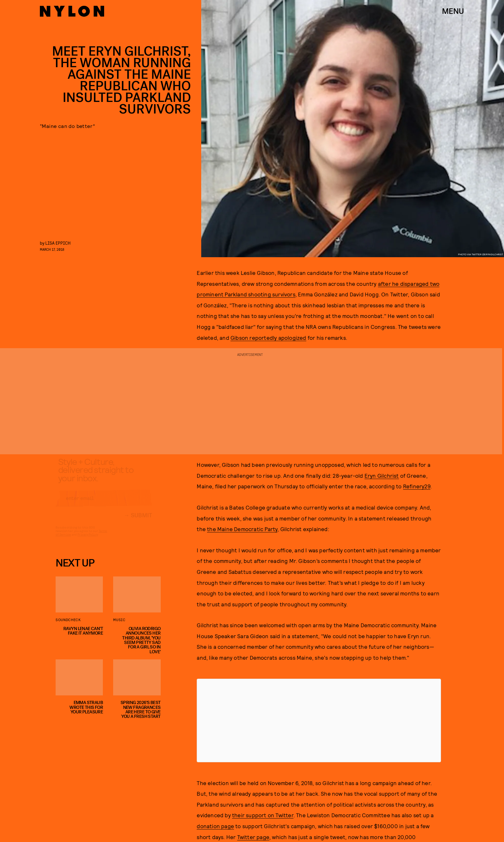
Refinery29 (417, 486)
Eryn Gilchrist (382, 475)
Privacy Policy (88, 540)
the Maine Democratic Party (242, 529)
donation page (215, 826)
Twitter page (253, 837)
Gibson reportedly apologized (268, 338)
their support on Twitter (263, 815)
